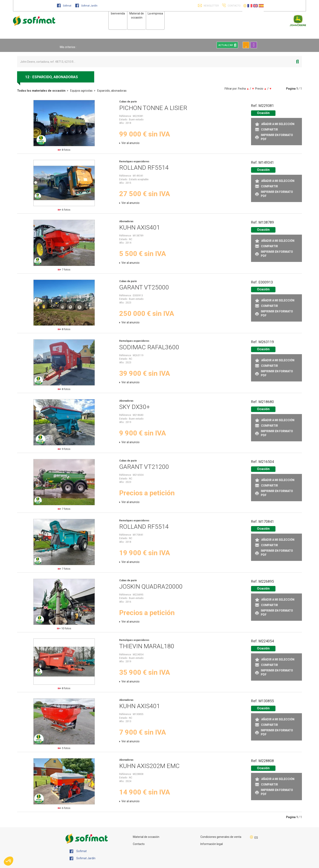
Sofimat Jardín (86, 6)
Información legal (212, 844)
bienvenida (118, 13)
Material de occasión (146, 837)
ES (256, 838)
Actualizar (227, 45)
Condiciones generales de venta (221, 837)
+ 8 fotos (64, 150)
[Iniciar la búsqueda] (297, 62)
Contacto (139, 844)
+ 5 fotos (64, 748)
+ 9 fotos (64, 449)
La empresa (155, 13)
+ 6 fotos (64, 210)
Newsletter (211, 6)
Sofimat (64, 6)
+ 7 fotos (64, 270)
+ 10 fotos (64, 628)
